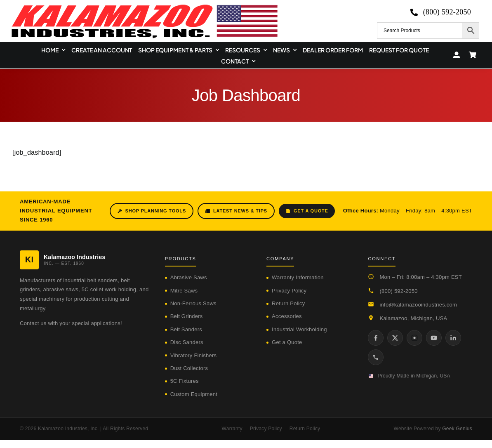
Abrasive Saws (189, 277)
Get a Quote (307, 211)
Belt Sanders (186, 329)
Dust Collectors (189, 368)
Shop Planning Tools (152, 211)
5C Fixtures (185, 381)
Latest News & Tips (236, 211)
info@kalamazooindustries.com (418, 305)
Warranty (232, 429)
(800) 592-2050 (398, 291)
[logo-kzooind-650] (144, 7)
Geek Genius (457, 429)
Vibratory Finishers (194, 355)
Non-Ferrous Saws (193, 303)
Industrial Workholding (299, 329)
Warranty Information (298, 277)
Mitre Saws (184, 291)
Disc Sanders (187, 342)
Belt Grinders (187, 316)
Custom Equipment (194, 394)
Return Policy (288, 303)
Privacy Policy (289, 291)
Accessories (287, 316)
